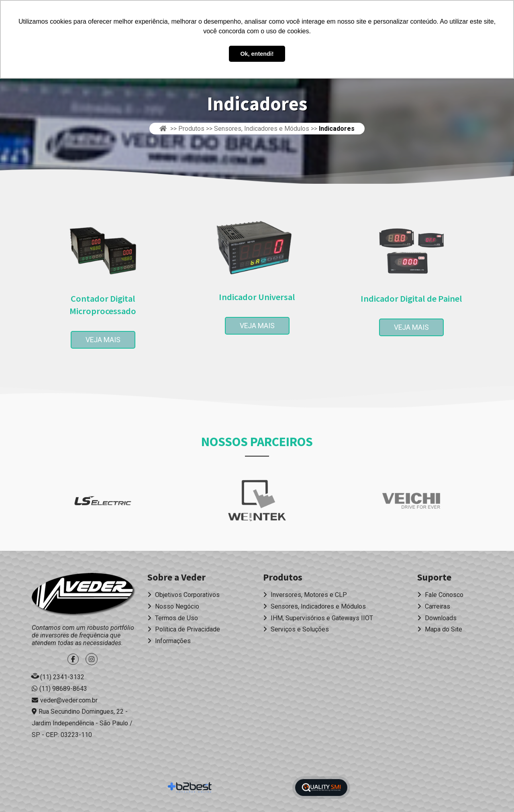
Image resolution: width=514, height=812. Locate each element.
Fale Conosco (440, 595)
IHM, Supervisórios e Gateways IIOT (318, 618)
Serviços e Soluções (296, 629)
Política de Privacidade (184, 629)
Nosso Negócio (173, 606)
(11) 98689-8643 (63, 689)
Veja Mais (110, 340)
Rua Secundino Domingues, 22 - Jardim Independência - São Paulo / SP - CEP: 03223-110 (82, 723)
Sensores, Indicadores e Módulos (314, 606)
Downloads (437, 618)
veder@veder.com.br (69, 700)
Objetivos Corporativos (184, 595)
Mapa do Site (440, 629)
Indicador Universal (257, 297)
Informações (169, 641)
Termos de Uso (173, 618)
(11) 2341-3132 (62, 677)
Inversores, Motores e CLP (305, 595)
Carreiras (434, 606)
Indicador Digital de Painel (411, 298)
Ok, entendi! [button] (257, 54)
